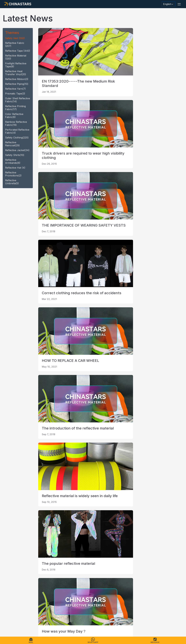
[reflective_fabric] (38, 594)
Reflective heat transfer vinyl (16, 73)
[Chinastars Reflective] (23, 594)
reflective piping (17, 84)
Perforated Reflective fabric (17, 131)
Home (7, 625)
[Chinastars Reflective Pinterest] (30, 594)
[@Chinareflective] (46, 594)
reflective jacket (17, 150)
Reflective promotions (13, 174)
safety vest (15, 38)
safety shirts (15, 155)
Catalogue (38, 625)
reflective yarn (15, 89)
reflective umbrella (12, 182)
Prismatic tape (15, 94)
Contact (50, 625)
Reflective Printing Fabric (15, 108)
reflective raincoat (12, 144)
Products (17, 625)
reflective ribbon (17, 79)
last (65, 562)
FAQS (27, 625)
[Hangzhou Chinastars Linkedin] (7, 594)
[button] (179, 4)
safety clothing (17, 138)
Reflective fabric (15, 44)
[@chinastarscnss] (15, 594)
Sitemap (61, 625)
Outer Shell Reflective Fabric (18, 100)
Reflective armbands (13, 161)
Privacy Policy (75, 625)
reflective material (16, 57)
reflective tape (18, 51)
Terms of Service (94, 625)
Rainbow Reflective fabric (16, 123)
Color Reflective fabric (14, 116)
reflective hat (15, 168)
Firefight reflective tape (16, 65)
